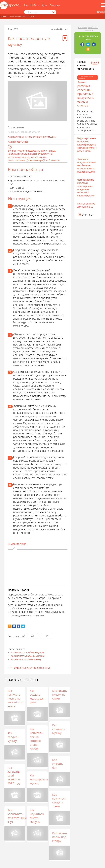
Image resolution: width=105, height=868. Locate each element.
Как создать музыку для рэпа (37, 696)
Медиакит (83, 27)
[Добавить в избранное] (65, 38)
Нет (47, 636)
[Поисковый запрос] (40, 12)
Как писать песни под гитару (60, 837)
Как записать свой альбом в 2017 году (14, 775)
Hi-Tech (35, 5)
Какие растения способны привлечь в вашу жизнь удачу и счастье (86, 94)
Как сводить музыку (13, 737)
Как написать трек (18, 142)
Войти (101, 12)
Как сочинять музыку (59, 729)
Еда (26, 5)
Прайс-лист (93, 27)
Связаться (88, 30)
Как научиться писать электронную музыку (32, 137)
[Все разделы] (103, 5)
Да (33, 636)
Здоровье (55, 5)
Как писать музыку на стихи (60, 695)
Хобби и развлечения (18, 16)
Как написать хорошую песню (28, 656)
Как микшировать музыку (39, 779)
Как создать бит (58, 764)
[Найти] (54, 12)
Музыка (32, 16)
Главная (3, 16)
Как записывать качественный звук (17, 816)
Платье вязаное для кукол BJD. (86, 205)
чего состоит (25, 284)
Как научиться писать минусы (37, 816)
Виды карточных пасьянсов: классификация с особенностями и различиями (87, 145)
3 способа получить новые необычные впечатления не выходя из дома (86, 165)
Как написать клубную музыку (28, 652)
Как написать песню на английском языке (15, 698)
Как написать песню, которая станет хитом (36, 739)
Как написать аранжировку (26, 659)
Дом (44, 5)
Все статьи (88, 215)
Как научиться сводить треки (59, 801)
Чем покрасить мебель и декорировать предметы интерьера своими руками (86, 188)
